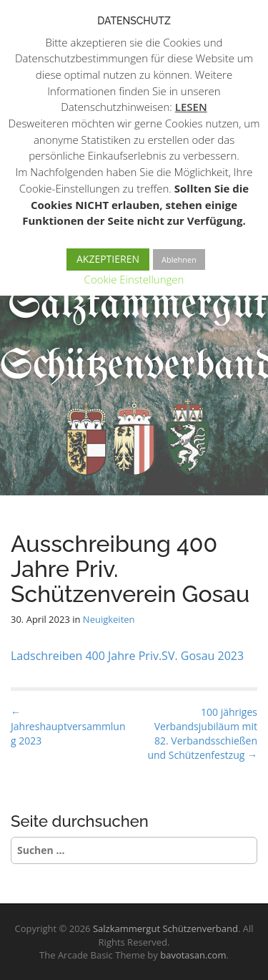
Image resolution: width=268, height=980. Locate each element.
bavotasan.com (193, 955)
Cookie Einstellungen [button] (134, 279)
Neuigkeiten (109, 619)
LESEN (191, 107)
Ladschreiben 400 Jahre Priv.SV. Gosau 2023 (127, 656)
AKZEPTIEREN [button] (108, 259)
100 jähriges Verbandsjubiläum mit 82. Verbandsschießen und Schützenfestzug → (202, 733)
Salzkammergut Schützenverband (165, 928)
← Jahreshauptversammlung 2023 (68, 726)
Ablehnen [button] (179, 259)
